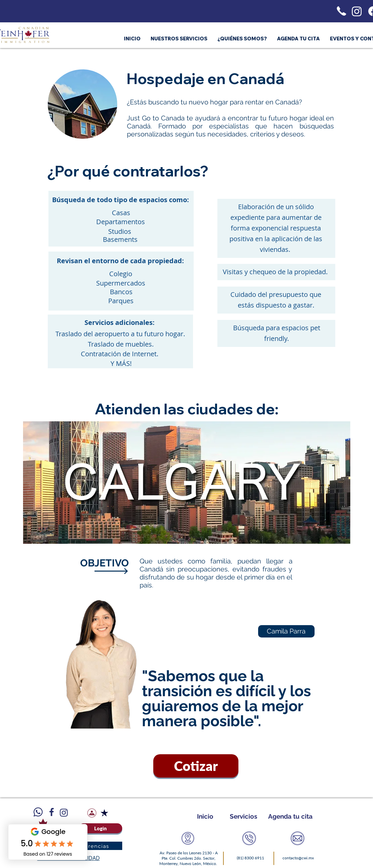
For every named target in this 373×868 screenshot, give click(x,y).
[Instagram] (357, 11)
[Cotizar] (196, 766)
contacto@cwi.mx (298, 858)
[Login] (101, 828)
